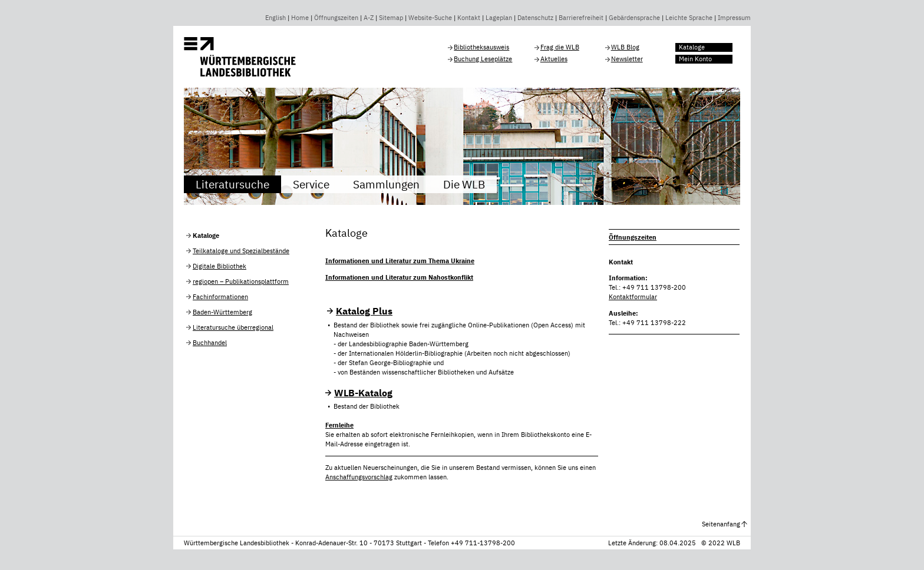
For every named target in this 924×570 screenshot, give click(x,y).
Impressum (734, 18)
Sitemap (391, 18)
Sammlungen (386, 184)
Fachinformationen (220, 297)
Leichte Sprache (689, 18)
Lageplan (499, 18)
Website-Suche (430, 18)
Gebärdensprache (634, 18)
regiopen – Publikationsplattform (241, 281)
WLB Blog (625, 47)
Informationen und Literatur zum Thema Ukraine (400, 261)
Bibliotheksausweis (481, 47)
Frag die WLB (560, 47)
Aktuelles (554, 59)
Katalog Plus (364, 311)
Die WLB (464, 184)
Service (311, 184)
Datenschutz (535, 18)
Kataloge (692, 47)
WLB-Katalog (363, 393)
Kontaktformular (633, 297)
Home (300, 18)
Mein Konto (695, 59)
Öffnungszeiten (336, 18)
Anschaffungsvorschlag (359, 477)
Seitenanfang (721, 524)
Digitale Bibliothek (220, 266)
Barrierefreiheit (581, 18)
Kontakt (469, 18)
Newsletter (627, 59)
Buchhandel (210, 343)
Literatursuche (232, 184)
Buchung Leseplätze (483, 59)
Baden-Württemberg (222, 312)
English (275, 18)
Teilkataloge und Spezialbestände (241, 251)
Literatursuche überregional (233, 327)
